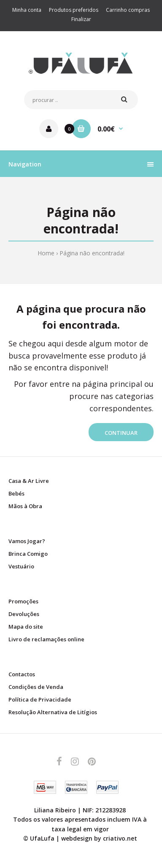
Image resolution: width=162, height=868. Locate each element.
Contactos (22, 674)
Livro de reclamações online (46, 639)
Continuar (121, 433)
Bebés (16, 493)
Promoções (23, 601)
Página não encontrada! (92, 253)
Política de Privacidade (40, 699)
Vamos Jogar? (27, 541)
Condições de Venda (36, 687)
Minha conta (27, 10)
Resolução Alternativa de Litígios (53, 712)
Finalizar (81, 19)
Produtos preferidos (74, 10)
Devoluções (24, 614)
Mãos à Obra (25, 506)
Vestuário (21, 566)
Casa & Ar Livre (29, 481)
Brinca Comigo (28, 554)
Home (46, 253)
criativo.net (120, 838)
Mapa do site (26, 627)
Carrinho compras (128, 10)
